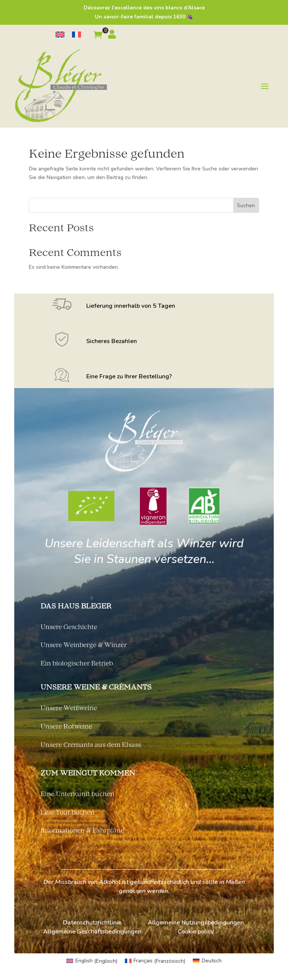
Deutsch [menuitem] (212, 961)
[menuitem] (60, 35)
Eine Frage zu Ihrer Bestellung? (129, 376)
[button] (98, 36)
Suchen (246, 205)
